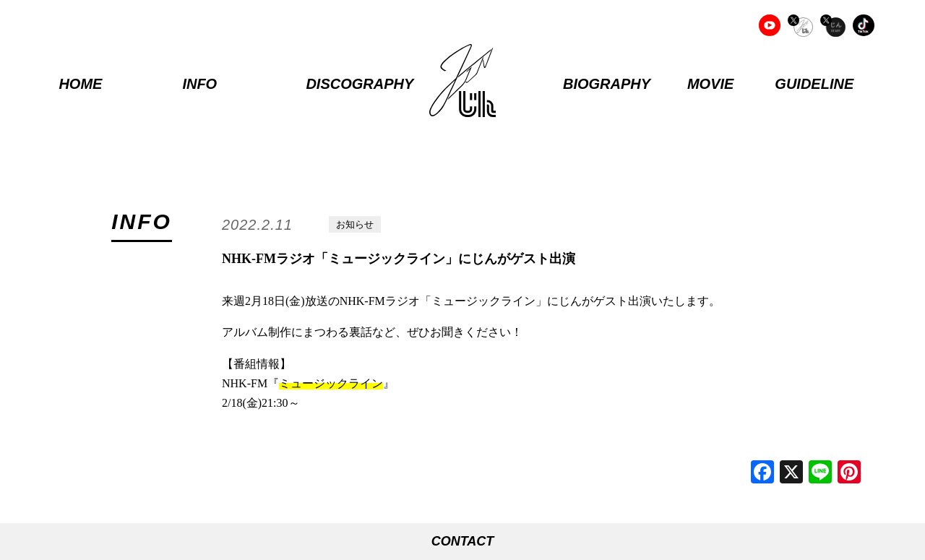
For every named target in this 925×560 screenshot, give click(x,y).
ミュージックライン (331, 383)
